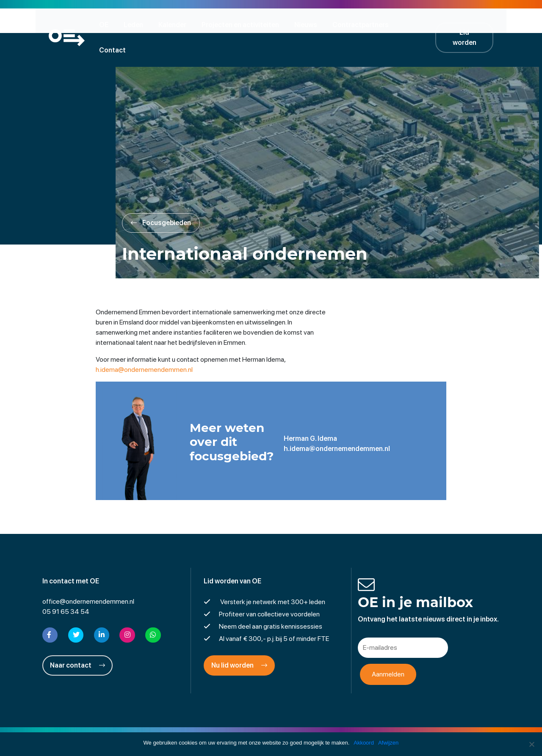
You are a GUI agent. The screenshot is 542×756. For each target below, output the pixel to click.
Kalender (175, 24)
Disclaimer (222, 728)
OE (106, 24)
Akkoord (364, 743)
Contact (420, 24)
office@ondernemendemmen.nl (88, 576)
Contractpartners (363, 24)
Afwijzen (388, 743)
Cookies (336, 728)
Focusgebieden (164, 199)
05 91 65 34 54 (66, 586)
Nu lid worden (239, 640)
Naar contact (77, 640)
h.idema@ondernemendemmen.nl (146, 345)
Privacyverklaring (271, 728)
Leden (136, 24)
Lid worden (470, 24)
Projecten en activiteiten (243, 24)
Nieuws (308, 24)
